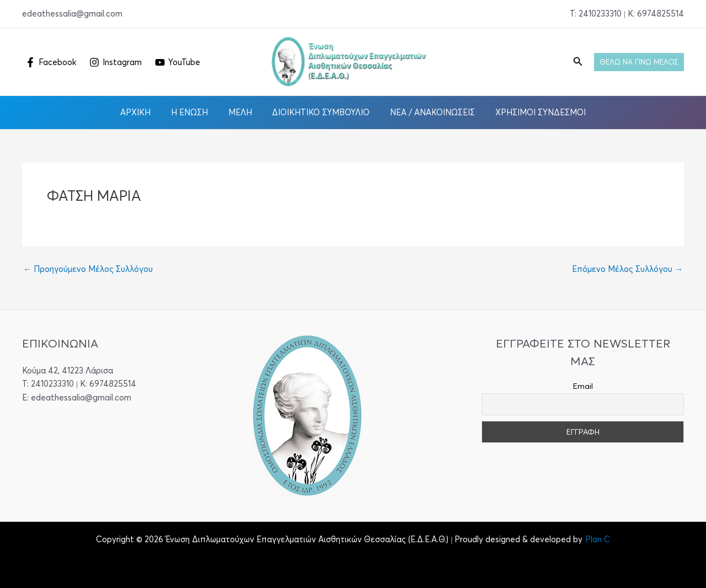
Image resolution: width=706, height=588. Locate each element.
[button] (578, 62)
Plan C (598, 539)
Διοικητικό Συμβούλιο (319, 112)
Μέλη (242, 112)
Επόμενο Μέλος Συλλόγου (627, 269)
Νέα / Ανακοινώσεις (427, 112)
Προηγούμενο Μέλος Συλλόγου (88, 269)
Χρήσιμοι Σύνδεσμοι (531, 112)
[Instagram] (116, 62)
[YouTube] (178, 62)
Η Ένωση (195, 112)
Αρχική (145, 112)
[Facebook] (51, 62)
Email (583, 386)
